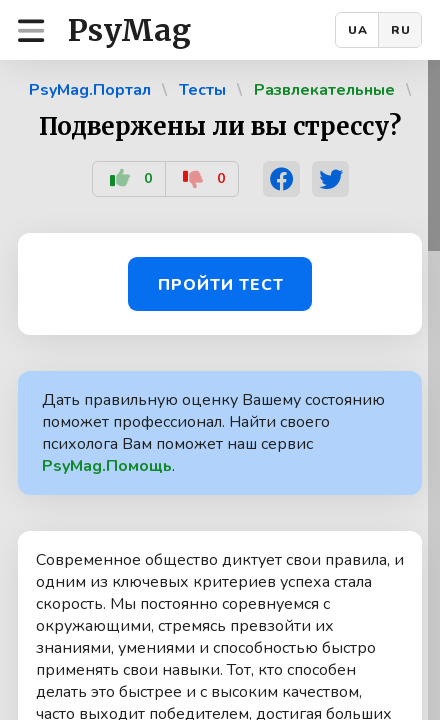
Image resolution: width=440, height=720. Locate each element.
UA (358, 30)
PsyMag (129, 30)
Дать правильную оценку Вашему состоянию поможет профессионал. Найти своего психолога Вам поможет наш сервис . (213, 433)
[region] (220, 390)
